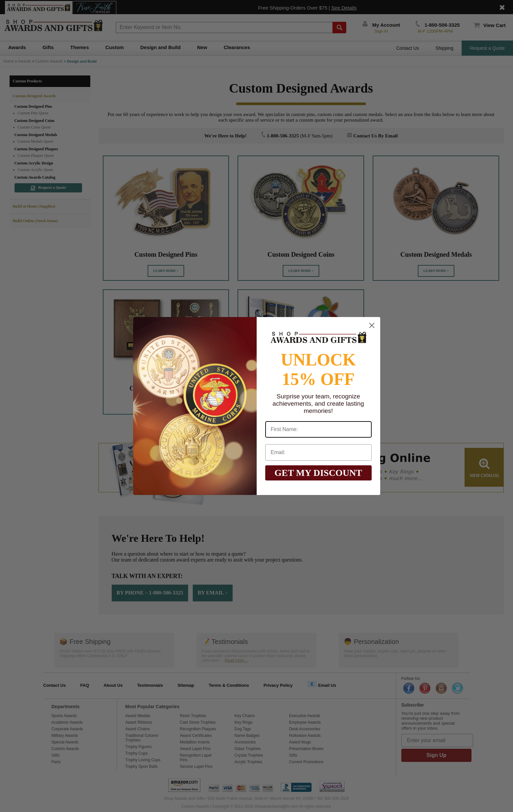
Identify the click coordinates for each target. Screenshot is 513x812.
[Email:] (318, 452)
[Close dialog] (372, 325)
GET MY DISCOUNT (318, 473)
